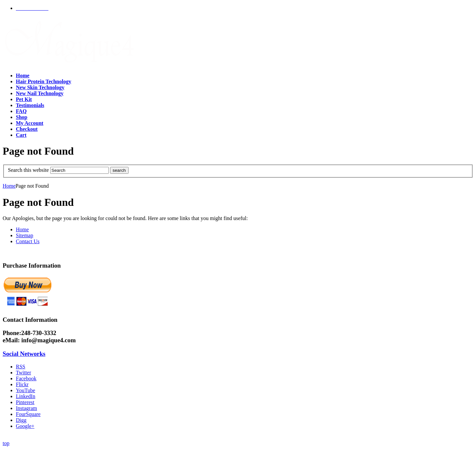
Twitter (23, 373)
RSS (20, 367)
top (6, 443)
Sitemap (24, 235)
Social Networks (24, 354)
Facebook (26, 378)
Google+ (25, 426)
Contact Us (28, 241)
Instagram (26, 408)
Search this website (28, 170)
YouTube (25, 390)
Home (9, 186)
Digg (21, 420)
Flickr (22, 384)
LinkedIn (26, 396)
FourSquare (28, 414)
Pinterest (25, 402)
